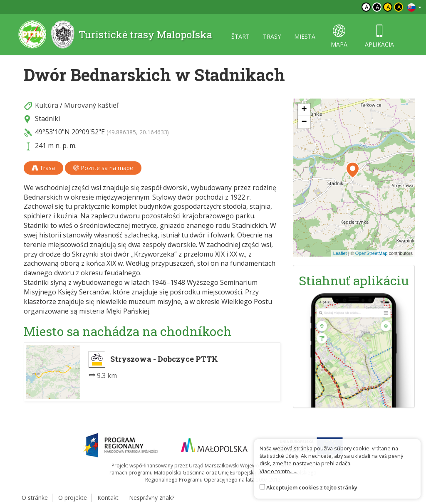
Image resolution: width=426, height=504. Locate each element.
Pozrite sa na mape (103, 168)
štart (240, 36)
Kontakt (108, 498)
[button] (353, 170)
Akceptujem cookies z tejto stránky (312, 487)
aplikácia (379, 36)
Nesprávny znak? (152, 498)
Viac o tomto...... (279, 471)
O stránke (35, 498)
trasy (272, 36)
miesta (305, 36)
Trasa (43, 168)
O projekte (73, 498)
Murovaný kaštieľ (91, 105)
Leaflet (340, 253)
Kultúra (47, 105)
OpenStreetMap (372, 253)
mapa (339, 36)
